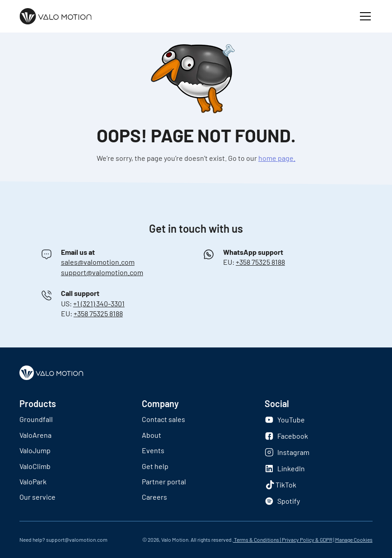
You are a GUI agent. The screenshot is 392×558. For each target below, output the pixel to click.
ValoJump (35, 450)
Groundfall (36, 419)
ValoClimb (35, 466)
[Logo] (56, 16)
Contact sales (163, 419)
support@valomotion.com (102, 272)
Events (153, 450)
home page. (277, 158)
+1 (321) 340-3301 (99, 303)
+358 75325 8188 (260, 262)
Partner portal (164, 481)
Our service (37, 497)
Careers (154, 497)
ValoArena (35, 435)
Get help (155, 466)
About (152, 435)
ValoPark (33, 481)
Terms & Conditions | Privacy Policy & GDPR (283, 539)
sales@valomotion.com (98, 262)
